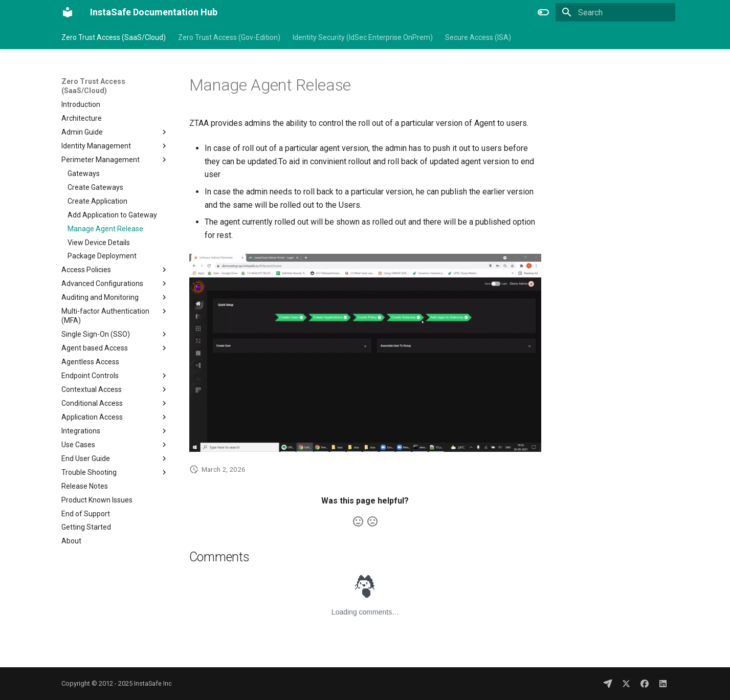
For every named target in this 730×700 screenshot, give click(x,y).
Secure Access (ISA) (478, 37)
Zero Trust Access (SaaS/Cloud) (114, 37)
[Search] (615, 12)
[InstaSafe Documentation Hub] (68, 12)
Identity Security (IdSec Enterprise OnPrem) (363, 37)
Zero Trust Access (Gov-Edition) (229, 37)
